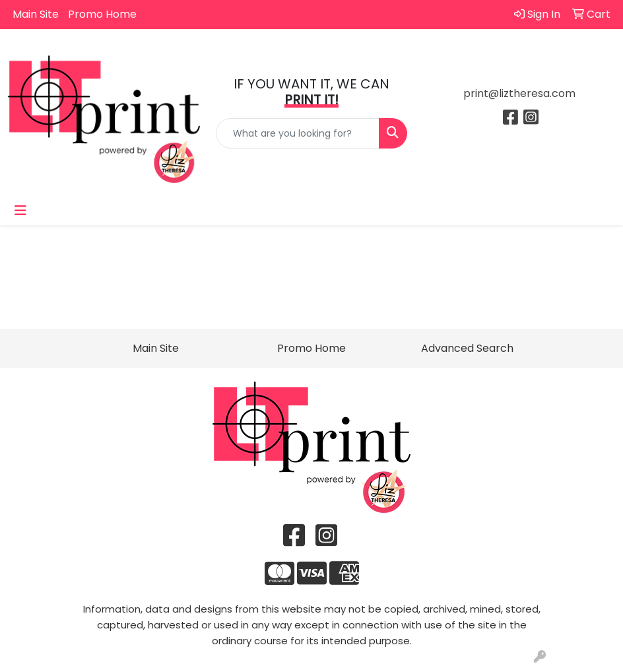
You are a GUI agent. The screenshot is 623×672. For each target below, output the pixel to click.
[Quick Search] (298, 133)
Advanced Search (467, 348)
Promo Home (102, 14)
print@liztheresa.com (519, 93)
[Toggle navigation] (20, 211)
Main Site (36, 14)
